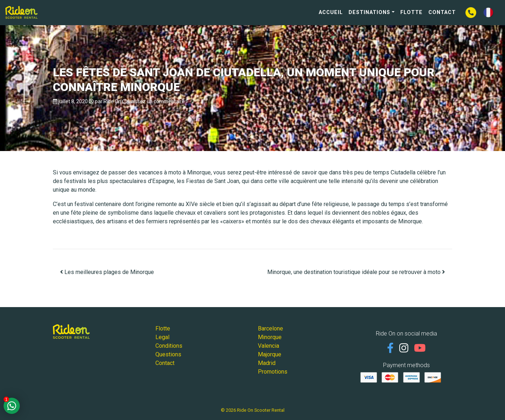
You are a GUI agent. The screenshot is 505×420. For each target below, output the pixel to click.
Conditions (169, 346)
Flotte (411, 12)
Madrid (267, 363)
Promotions (273, 372)
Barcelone (270, 328)
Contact (442, 12)
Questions (168, 354)
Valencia (269, 346)
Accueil (331, 12)
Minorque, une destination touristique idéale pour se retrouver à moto (356, 272)
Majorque (270, 354)
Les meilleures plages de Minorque (107, 272)
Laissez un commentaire (156, 101)
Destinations (369, 12)
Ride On (112, 101)
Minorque (270, 337)
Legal (162, 337)
